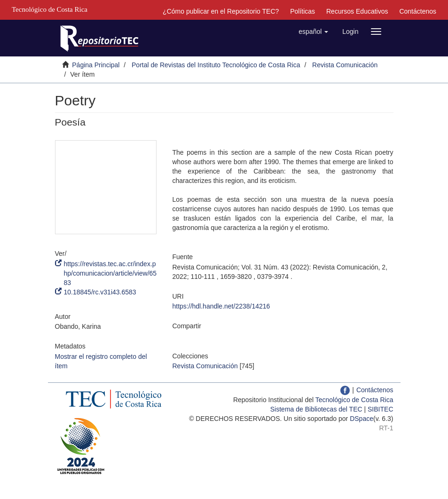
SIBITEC (380, 409)
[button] (313, 32)
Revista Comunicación (345, 65)
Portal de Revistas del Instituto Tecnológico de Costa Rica (216, 65)
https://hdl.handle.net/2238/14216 (221, 306)
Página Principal (96, 65)
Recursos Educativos (357, 11)
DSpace (362, 419)
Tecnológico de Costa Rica (354, 400)
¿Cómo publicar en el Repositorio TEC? (221, 11)
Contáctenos (418, 11)
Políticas (303, 11)
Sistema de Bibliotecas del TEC (316, 409)
